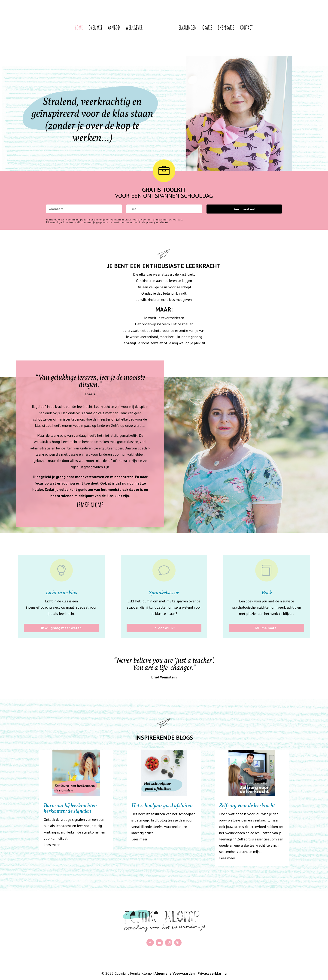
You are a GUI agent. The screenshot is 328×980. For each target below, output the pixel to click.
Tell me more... (267, 628)
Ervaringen (197, 28)
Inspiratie (236, 28)
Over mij (86, 28)
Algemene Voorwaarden (175, 973)
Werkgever (125, 28)
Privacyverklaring (212, 973)
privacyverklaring (157, 222)
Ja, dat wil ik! (164, 628)
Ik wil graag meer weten (61, 628)
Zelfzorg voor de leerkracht (247, 806)
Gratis (217, 28)
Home (69, 28)
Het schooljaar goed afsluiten (162, 806)
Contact (256, 28)
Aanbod (104, 28)
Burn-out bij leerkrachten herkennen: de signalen (70, 809)
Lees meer (52, 845)
